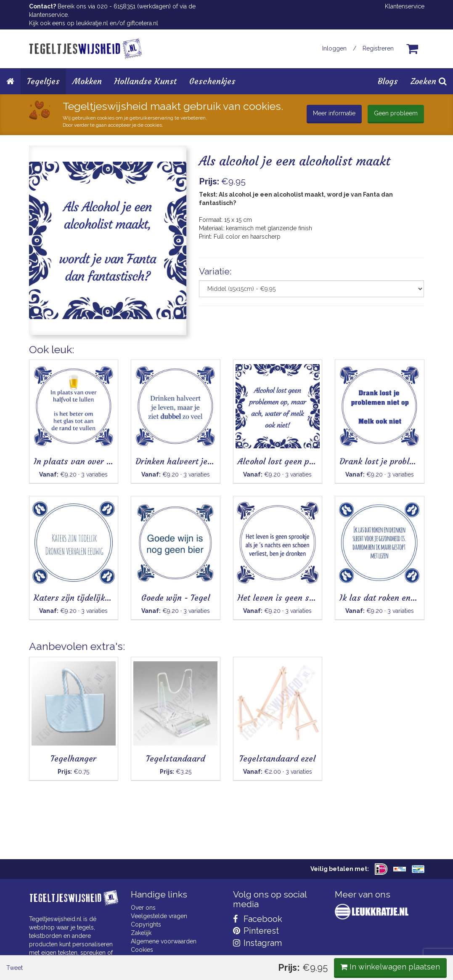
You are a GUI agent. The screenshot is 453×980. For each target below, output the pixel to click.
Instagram (257, 943)
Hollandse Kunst (146, 81)
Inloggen (334, 48)
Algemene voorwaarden (164, 941)
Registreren (378, 48)
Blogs (388, 81)
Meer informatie (334, 113)
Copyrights (146, 924)
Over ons (143, 908)
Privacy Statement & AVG (165, 958)
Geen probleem (396, 113)
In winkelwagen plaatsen (361, 357)
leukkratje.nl (92, 23)
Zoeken (429, 81)
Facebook (258, 919)
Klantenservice (405, 6)
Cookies (142, 950)
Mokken (87, 81)
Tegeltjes (43, 81)
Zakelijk (141, 933)
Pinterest (256, 931)
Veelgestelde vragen (159, 916)
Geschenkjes (212, 81)
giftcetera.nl (142, 23)
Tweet (44, 357)
